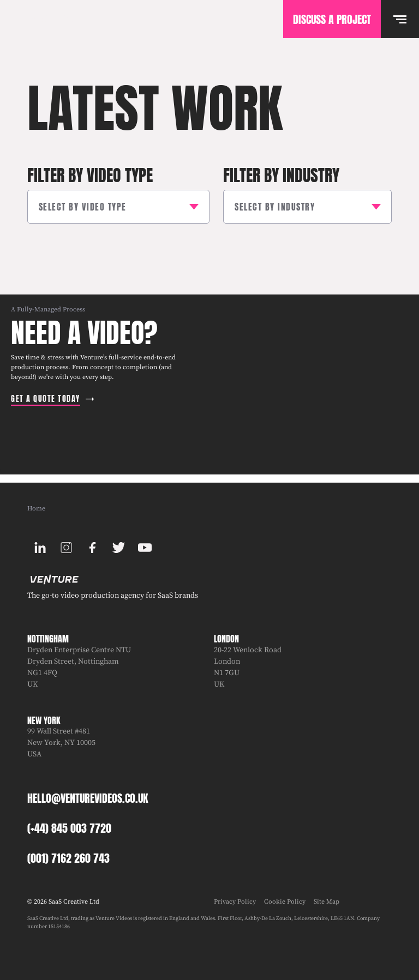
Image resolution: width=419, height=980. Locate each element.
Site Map (327, 902)
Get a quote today (46, 399)
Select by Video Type (83, 207)
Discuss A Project (332, 19)
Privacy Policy (235, 902)
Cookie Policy (285, 902)
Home (36, 509)
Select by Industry (275, 207)
